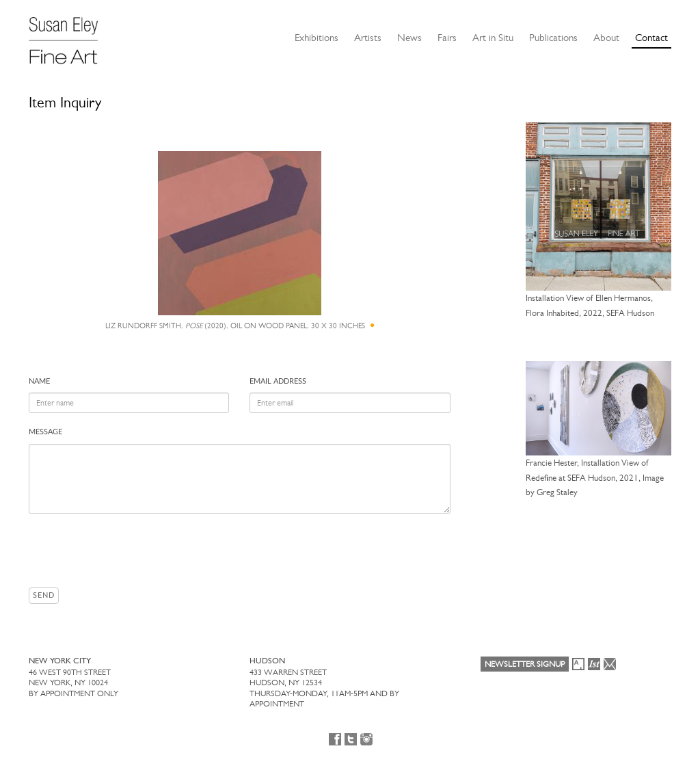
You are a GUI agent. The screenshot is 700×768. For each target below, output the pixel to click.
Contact (651, 38)
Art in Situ (493, 38)
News (409, 38)
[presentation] (133, 551)
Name (39, 381)
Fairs (447, 38)
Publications (553, 38)
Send (44, 595)
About (606, 38)
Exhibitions (317, 38)
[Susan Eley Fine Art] (70, 36)
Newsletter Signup (525, 664)
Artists (368, 38)
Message (45, 432)
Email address (278, 381)
